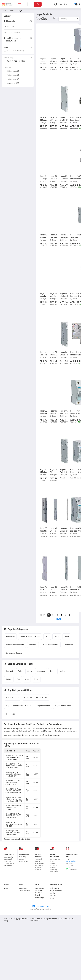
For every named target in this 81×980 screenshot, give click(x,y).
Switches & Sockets (14, 653)
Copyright (18, 919)
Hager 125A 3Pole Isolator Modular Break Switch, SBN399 (13, 774)
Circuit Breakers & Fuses (30, 637)
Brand (12, 11)
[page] (57, 619)
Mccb (57, 637)
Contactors (68, 645)
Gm (18, 679)
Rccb (67, 637)
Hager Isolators (12, 697)
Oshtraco (41, 671)
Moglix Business (56, 891)
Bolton (9, 679)
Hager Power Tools (63, 706)
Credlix (53, 893)
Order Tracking (40, 888)
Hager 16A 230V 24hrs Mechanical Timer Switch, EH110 (13, 783)
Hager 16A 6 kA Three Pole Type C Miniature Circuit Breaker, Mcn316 (14, 799)
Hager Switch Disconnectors (36, 697)
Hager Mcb (11, 714)
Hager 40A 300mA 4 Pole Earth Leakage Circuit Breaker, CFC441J (14, 757)
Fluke (36, 679)
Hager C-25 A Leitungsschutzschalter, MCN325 (14, 824)
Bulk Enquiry (55, 888)
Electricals (10, 637)
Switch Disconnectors (15, 645)
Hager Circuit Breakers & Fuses (19, 706)
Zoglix (52, 898)
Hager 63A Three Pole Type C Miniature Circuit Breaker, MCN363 (14, 766)
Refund (37, 895)
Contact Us (23, 888)
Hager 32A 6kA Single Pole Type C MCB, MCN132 (13, 808)
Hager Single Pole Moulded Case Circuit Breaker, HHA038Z (13, 833)
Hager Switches (43, 706)
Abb (27, 679)
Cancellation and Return (39, 892)
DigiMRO (53, 896)
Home (4, 11)
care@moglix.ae (71, 861)
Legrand (10, 671)
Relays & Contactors (50, 645)
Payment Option (40, 898)
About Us (7, 888)
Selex (30, 671)
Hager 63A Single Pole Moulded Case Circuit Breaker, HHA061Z (13, 816)
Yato (20, 671)
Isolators (33, 645)
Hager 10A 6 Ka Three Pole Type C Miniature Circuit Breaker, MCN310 (14, 791)
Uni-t (52, 671)
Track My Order (25, 891)
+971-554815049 (71, 869)
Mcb (47, 637)
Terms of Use (9, 919)
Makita (62, 671)
